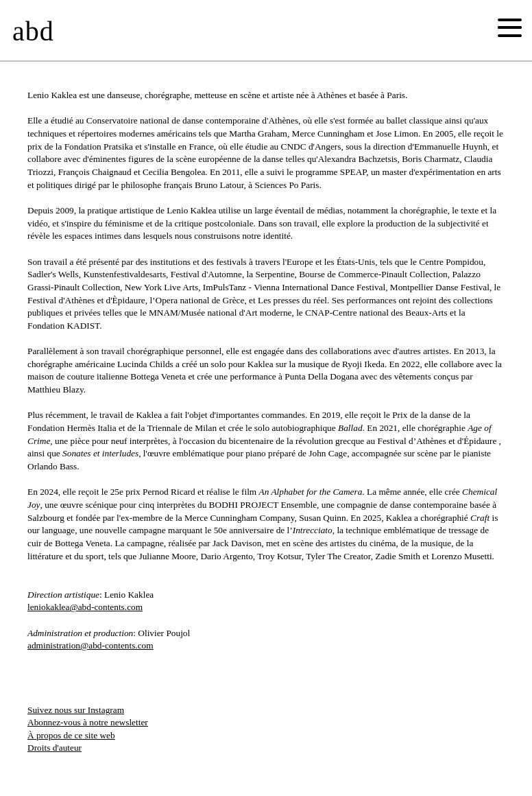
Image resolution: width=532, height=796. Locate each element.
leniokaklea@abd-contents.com (85, 607)
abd (33, 31)
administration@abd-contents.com (90, 645)
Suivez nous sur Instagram (76, 710)
